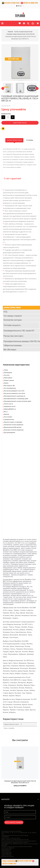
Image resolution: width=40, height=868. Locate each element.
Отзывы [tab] (30, 140)
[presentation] (3, 88)
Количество (6, 114)
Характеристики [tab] (14, 140)
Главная (10, 32)
